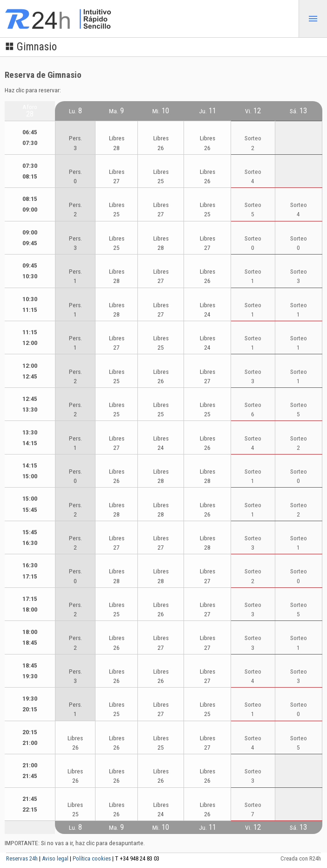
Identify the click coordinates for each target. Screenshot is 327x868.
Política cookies (92, 858)
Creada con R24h (301, 858)
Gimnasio (31, 47)
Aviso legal (55, 858)
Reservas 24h (22, 858)
